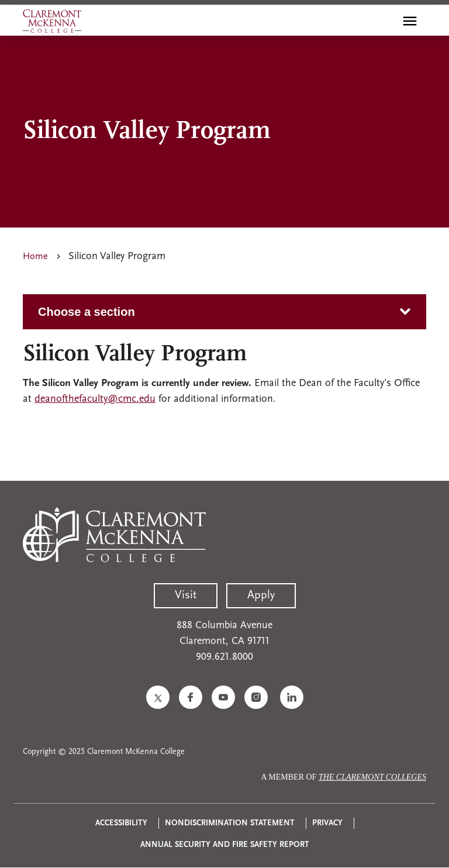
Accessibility (121, 823)
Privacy (327, 823)
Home (35, 257)
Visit (186, 595)
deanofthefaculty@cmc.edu (95, 399)
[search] (385, 21)
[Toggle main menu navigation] (410, 21)
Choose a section (87, 312)
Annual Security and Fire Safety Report (225, 845)
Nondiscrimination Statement (230, 823)
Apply (261, 595)
